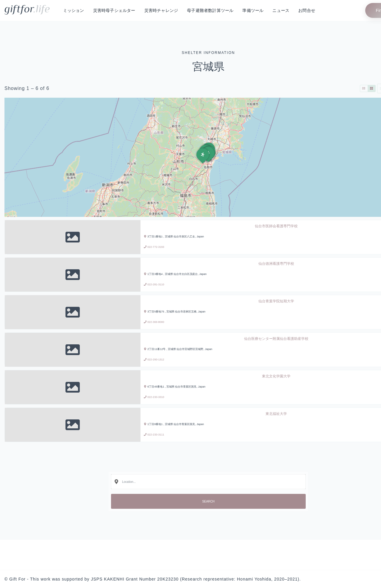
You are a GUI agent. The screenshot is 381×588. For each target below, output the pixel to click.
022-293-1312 (156, 360)
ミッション (74, 10)
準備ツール (253, 10)
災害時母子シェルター (114, 10)
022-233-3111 (156, 435)
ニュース (281, 10)
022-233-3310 (156, 397)
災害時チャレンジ (161, 10)
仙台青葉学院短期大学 (276, 301)
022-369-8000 (156, 322)
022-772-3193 (156, 247)
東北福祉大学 (276, 414)
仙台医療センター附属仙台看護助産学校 (276, 339)
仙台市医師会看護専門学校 (276, 226)
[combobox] (208, 482)
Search (208, 501)
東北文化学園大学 (276, 376)
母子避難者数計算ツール (210, 10)
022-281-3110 (156, 284)
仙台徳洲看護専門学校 (276, 264)
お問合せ (307, 10)
